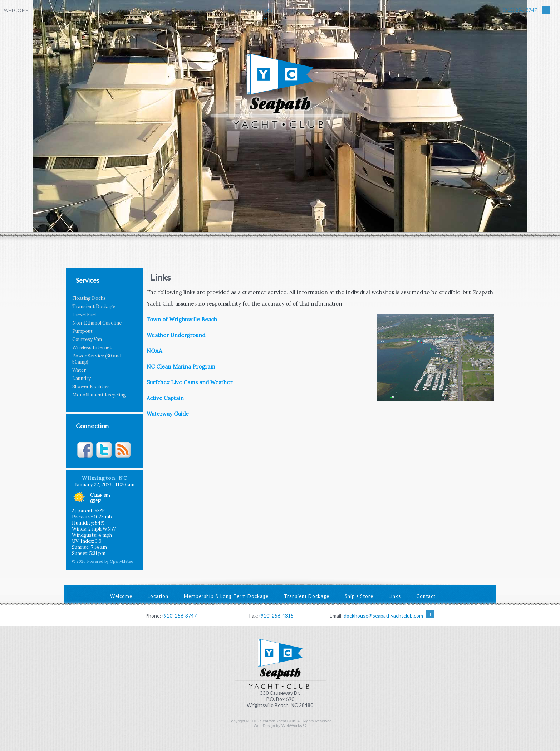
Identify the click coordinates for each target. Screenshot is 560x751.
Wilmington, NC (105, 478)
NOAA (154, 351)
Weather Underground (176, 335)
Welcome (16, 10)
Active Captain (165, 398)
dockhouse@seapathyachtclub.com (383, 616)
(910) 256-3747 (520, 10)
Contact (291, 10)
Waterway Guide (168, 414)
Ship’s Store (237, 10)
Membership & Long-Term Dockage (112, 10)
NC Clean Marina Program (181, 367)
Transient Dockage (189, 10)
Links (266, 10)
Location (48, 10)
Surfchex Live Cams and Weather (190, 382)
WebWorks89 (294, 725)
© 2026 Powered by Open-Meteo (102, 561)
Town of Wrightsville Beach (182, 319)
